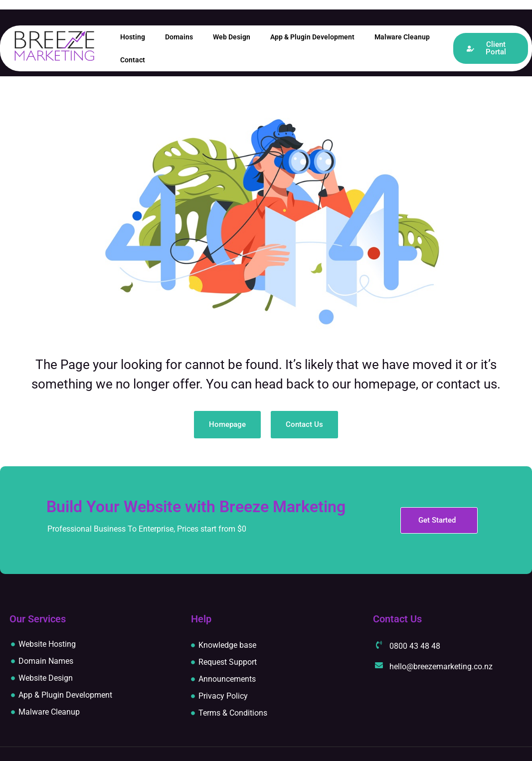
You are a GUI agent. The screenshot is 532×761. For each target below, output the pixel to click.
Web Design (232, 37)
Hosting (133, 37)
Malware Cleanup (402, 37)
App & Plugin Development (312, 37)
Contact (133, 60)
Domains (179, 37)
